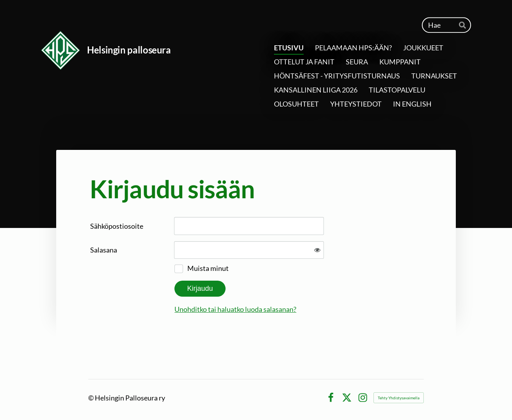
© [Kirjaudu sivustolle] (92, 398)
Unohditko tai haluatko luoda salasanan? (235, 309)
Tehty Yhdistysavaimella (399, 398)
